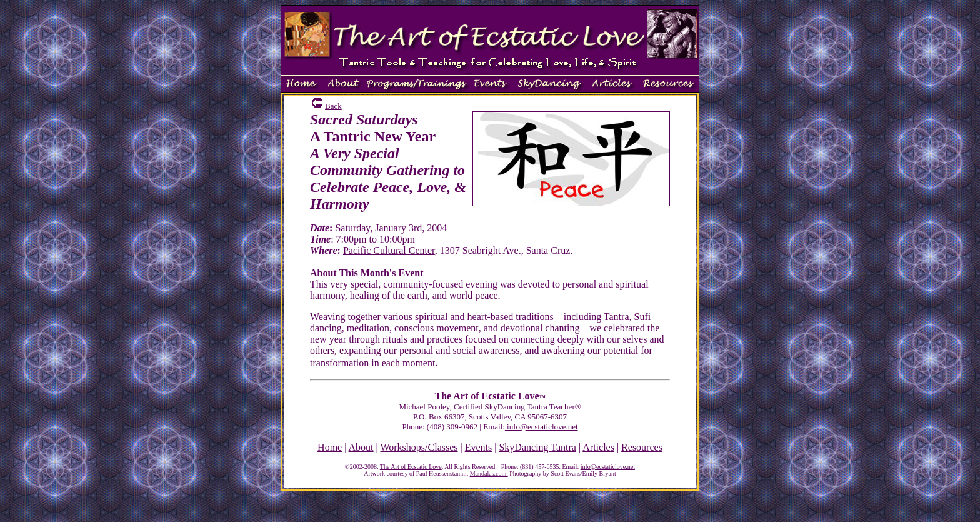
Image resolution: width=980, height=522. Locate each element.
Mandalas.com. (489, 474)
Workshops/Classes (419, 447)
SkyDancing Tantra (537, 447)
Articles (598, 447)
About (361, 447)
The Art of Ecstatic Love (411, 467)
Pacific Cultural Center (389, 250)
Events (479, 447)
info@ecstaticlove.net (542, 427)
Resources (642, 447)
